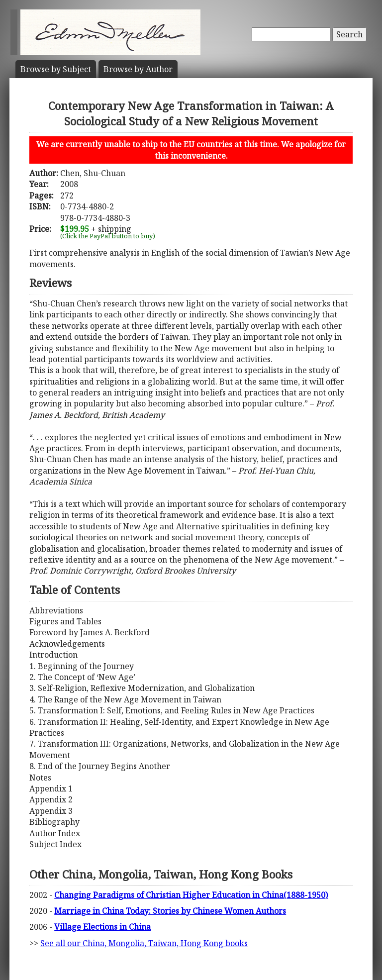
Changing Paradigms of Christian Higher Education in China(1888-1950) (191, 895)
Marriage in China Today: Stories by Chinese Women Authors (170, 911)
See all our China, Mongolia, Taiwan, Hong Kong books (144, 943)
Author (138, 69)
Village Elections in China (102, 927)
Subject (56, 69)
